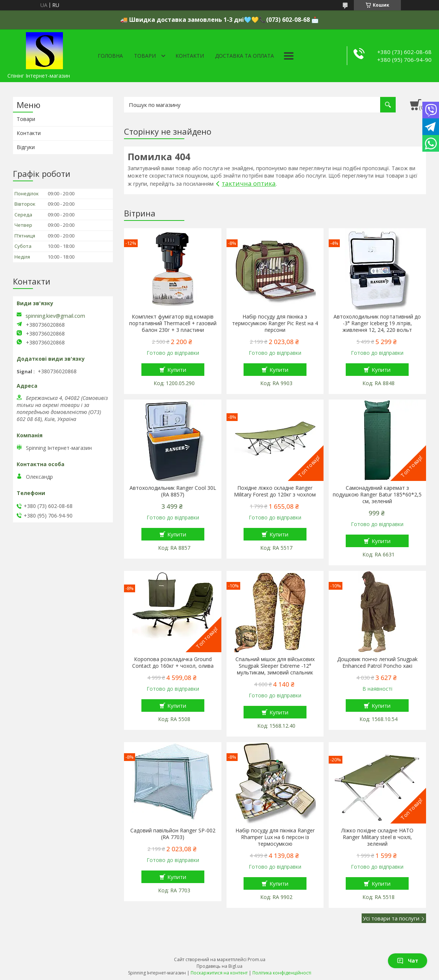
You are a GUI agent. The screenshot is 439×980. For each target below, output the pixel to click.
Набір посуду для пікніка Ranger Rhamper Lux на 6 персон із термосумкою (275, 837)
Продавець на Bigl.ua (219, 966)
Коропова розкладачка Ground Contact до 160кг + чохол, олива (173, 663)
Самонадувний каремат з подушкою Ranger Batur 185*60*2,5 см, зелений (377, 495)
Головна (110, 56)
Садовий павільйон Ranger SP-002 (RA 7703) (173, 834)
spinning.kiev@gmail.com (55, 316)
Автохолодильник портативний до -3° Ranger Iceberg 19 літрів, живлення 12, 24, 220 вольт (377, 323)
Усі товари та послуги (391, 918)
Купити (177, 370)
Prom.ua (257, 959)
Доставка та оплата (244, 56)
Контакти (190, 56)
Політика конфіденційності (282, 973)
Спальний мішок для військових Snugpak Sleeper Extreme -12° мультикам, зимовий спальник (275, 666)
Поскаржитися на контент (219, 973)
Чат (408, 961)
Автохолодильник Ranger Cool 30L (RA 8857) (173, 491)
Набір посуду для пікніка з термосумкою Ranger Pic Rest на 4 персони (275, 323)
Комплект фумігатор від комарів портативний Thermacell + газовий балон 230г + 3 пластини (173, 323)
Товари (145, 56)
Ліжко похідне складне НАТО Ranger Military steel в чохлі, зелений (377, 837)
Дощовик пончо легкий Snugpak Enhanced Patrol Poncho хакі (377, 663)
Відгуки (26, 147)
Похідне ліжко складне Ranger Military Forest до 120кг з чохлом (275, 491)
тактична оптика (249, 183)
